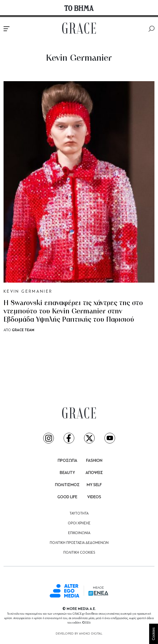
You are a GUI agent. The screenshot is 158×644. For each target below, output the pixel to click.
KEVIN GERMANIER (28, 292)
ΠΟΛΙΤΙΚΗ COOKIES (79, 553)
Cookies (154, 634)
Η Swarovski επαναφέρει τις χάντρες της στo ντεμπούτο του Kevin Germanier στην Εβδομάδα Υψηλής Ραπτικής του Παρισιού (73, 312)
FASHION (94, 461)
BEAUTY (67, 473)
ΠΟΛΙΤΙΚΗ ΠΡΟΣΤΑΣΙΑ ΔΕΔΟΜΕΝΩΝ (79, 543)
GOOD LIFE (67, 497)
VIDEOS (94, 497)
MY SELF (94, 485)
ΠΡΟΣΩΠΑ (67, 461)
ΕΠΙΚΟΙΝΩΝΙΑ (79, 533)
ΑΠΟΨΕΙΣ (94, 473)
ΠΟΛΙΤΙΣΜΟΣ (67, 485)
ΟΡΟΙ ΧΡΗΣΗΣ (79, 523)
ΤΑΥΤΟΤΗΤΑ (79, 514)
